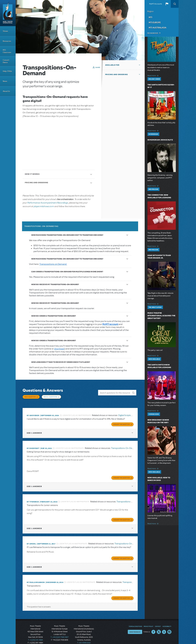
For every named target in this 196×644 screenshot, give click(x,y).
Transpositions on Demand (53, 264)
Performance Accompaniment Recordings (48, 203)
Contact (158, 621)
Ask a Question (30, 397)
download (59, 349)
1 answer (34, 429)
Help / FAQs (7, 71)
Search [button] (175, 4)
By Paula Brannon (36, 577)
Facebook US (153, 626)
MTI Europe (155, 22)
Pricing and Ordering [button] (116, 74)
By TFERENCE (33, 498)
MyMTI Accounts (156, 4)
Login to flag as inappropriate (77, 413)
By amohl (31, 539)
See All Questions (50, 397)
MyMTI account (110, 324)
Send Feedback (135, 626)
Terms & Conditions (135, 621)
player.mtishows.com (44, 206)
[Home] (8, 13)
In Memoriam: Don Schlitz (160, 140)
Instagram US (169, 626)
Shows (5, 31)
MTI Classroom (7, 51)
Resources (7, 41)
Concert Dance (6, 61)
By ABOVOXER (33, 413)
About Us (6, 91)
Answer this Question (121, 421)
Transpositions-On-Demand (124, 445)
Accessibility (167, 621)
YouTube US (164, 626)
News (5, 81)
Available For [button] (112, 65)
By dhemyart (33, 445)
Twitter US (159, 626)
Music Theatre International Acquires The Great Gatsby (161, 316)
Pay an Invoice (153, 33)
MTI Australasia (157, 28)
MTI (150, 17)
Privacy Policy (148, 621)
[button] (167, 4)
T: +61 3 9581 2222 (84, 637)
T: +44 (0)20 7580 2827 (60, 631)
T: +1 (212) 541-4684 (35, 634)
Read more (153, 75)
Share (98, 67)
